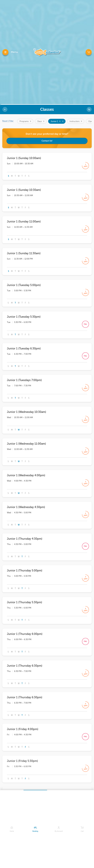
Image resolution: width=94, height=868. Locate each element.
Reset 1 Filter (8, 121)
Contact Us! (47, 141)
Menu (14, 52)
